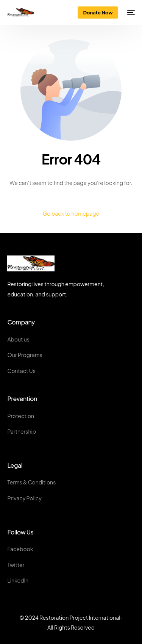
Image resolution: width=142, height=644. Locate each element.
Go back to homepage (71, 213)
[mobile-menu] (130, 13)
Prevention (22, 399)
